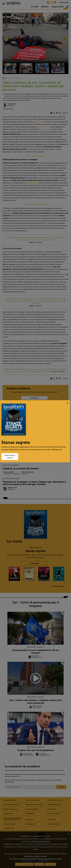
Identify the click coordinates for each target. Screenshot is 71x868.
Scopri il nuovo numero (11, 457)
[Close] (68, 403)
